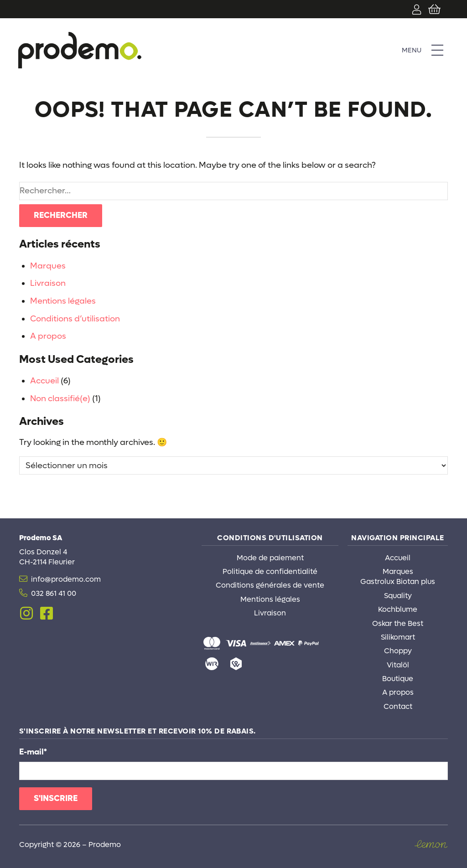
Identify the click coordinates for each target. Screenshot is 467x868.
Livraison (48, 283)
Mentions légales (63, 301)
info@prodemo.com (66, 579)
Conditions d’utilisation (75, 319)
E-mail (33, 752)
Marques (48, 266)
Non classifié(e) (60, 399)
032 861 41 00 (54, 593)
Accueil (44, 381)
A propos (48, 336)
